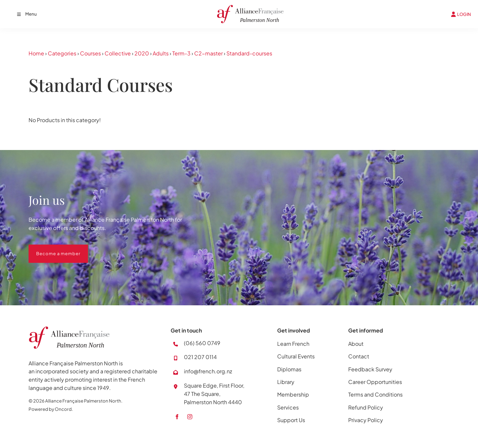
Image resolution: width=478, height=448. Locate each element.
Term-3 (181, 53)
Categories (62, 53)
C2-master (208, 53)
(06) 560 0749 (202, 343)
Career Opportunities (375, 382)
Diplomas (289, 369)
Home (36, 53)
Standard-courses (249, 53)
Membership (293, 394)
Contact (359, 356)
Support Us (291, 420)
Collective (118, 53)
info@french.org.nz (208, 371)
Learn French (293, 344)
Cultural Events (296, 356)
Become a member (51, 249)
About (356, 344)
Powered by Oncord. (51, 409)
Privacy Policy (366, 420)
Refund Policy (366, 407)
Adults (161, 53)
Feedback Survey (370, 369)
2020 (142, 53)
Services (288, 407)
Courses (90, 53)
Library (286, 382)
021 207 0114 (200, 357)
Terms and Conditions (375, 394)
